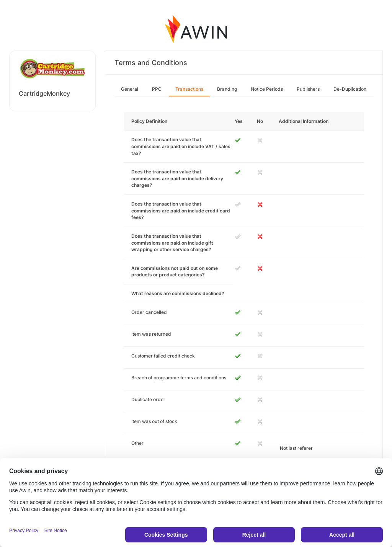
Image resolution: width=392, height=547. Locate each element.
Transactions (189, 89)
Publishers (308, 89)
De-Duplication (350, 89)
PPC (157, 89)
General (130, 89)
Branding (227, 89)
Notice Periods (267, 89)
